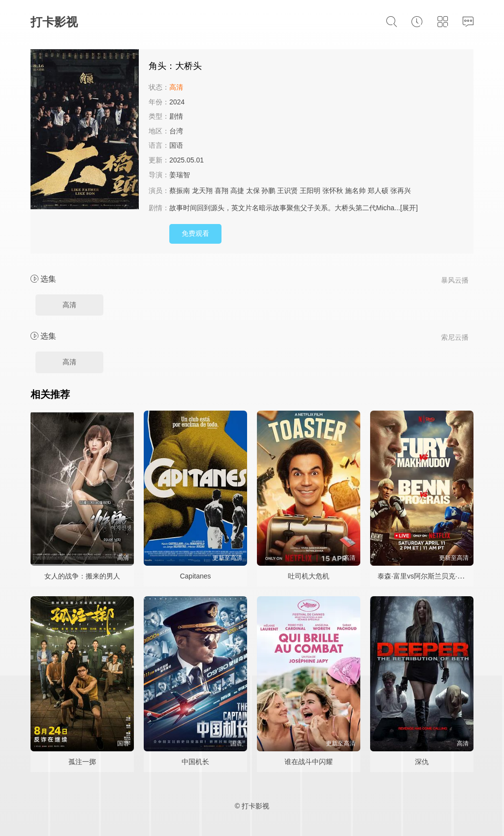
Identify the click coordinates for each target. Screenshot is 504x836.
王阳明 (310, 191)
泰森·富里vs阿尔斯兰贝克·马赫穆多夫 (435, 576)
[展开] (409, 208)
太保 (253, 191)
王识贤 (287, 191)
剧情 (176, 116)
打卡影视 (54, 22)
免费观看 (195, 233)
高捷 (237, 191)
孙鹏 (268, 191)
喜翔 (221, 191)
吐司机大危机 (309, 576)
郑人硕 (378, 191)
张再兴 (401, 191)
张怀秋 (333, 191)
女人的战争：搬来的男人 (82, 576)
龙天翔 (202, 191)
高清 (69, 305)
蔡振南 (180, 191)
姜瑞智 (180, 175)
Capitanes (195, 576)
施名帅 (355, 191)
